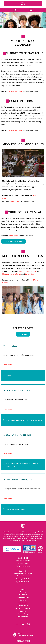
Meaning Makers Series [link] (12, 274)
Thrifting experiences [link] (27, 271)
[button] (15, 10)
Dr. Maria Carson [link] (15, 91)
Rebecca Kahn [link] (15, 201)
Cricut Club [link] (30, 274)
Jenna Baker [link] (13, 236)
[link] (23, 3)
